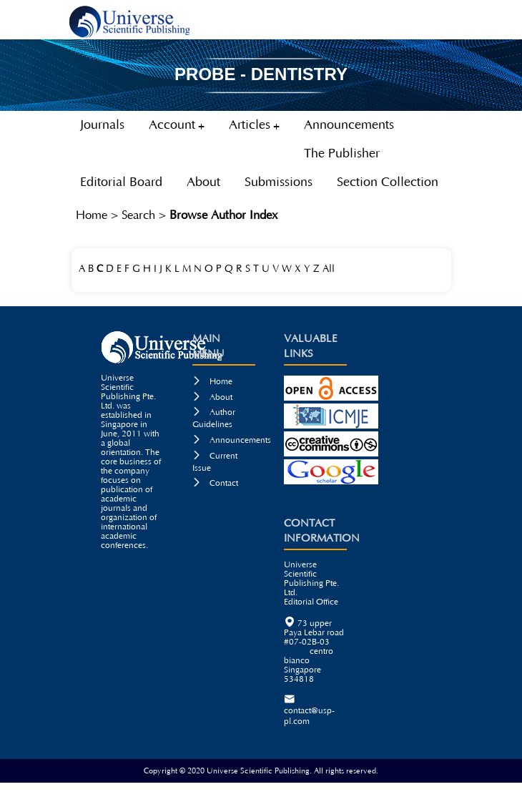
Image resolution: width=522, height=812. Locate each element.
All (329, 269)
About (212, 397)
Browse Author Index (223, 215)
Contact (215, 483)
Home (92, 215)
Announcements (232, 440)
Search (138, 215)
